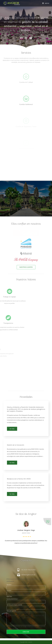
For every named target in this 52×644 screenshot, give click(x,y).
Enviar (26, 632)
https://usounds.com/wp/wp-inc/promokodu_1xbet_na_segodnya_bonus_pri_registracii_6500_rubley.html (26, 619)
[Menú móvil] (46, 3)
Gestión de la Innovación (16, 445)
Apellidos (9, 596)
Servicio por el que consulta (14, 605)
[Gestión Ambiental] (26, 99)
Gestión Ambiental (26, 104)
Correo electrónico (12, 599)
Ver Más (12, 429)
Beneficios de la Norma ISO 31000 (19, 479)
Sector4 (30, 642)
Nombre (9, 585)
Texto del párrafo (11, 611)
